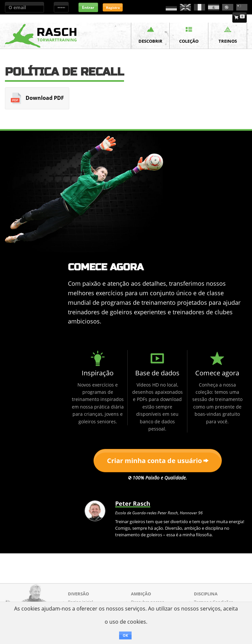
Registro (113, 8)
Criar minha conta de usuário (158, 461)
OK (125, 635)
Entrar (88, 7)
